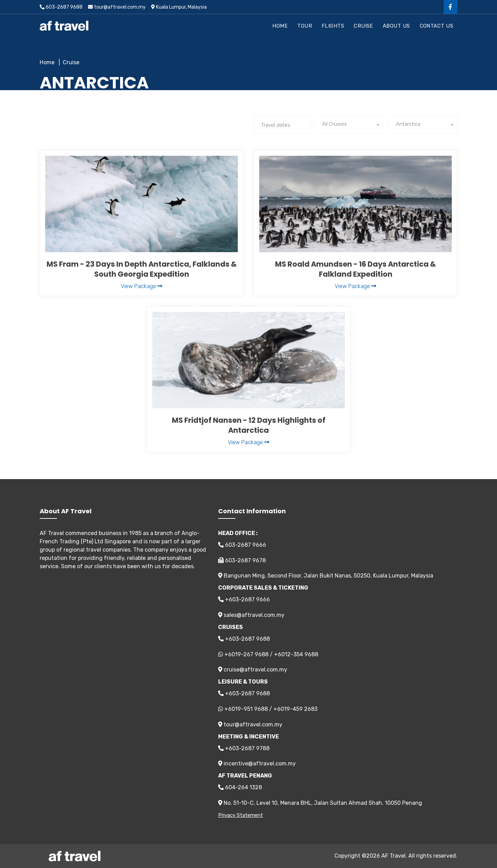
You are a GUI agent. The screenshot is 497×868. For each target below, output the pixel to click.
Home (280, 26)
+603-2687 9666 (244, 599)
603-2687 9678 (242, 560)
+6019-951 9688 (246, 709)
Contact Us (437, 26)
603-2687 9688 (61, 7)
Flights (333, 26)
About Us (396, 26)
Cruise (363, 26)
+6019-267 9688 (246, 654)
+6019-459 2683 (295, 709)
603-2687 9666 (242, 545)
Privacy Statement (241, 815)
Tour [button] (305, 26)
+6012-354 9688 (296, 654)
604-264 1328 (240, 787)
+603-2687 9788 (244, 748)
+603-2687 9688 (244, 639)
